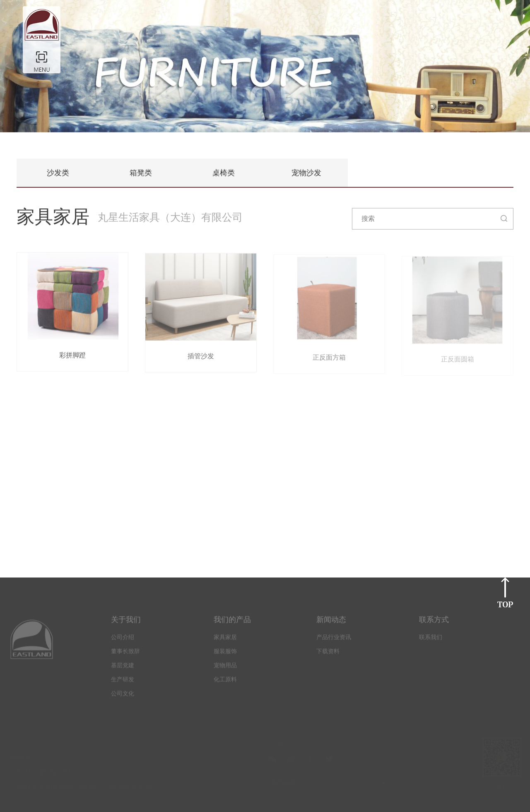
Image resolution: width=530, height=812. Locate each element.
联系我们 (431, 639)
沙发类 (58, 173)
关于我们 (126, 622)
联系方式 (434, 622)
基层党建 (123, 668)
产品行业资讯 (334, 639)
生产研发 (123, 682)
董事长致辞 (125, 654)
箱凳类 (141, 173)
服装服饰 (225, 654)
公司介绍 (123, 639)
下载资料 (328, 654)
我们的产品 (232, 622)
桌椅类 (224, 173)
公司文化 (123, 696)
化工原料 (225, 682)
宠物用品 (225, 668)
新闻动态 (331, 622)
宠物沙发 (306, 173)
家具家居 (225, 639)
